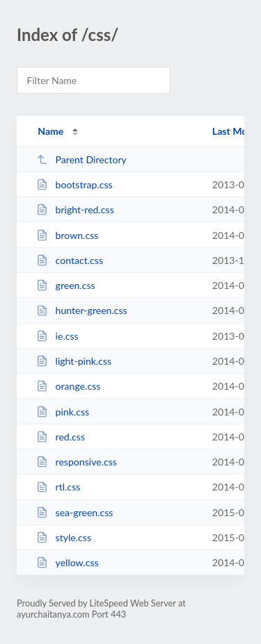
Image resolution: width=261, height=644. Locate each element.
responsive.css (77, 462)
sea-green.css (74, 512)
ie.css (57, 336)
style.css (64, 537)
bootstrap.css (74, 184)
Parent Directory (81, 159)
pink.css (63, 412)
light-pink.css (74, 361)
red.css (61, 437)
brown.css (67, 235)
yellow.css (67, 562)
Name (50, 131)
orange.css (68, 386)
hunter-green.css (82, 310)
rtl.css (58, 487)
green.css (66, 285)
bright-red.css (75, 209)
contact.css (70, 260)
